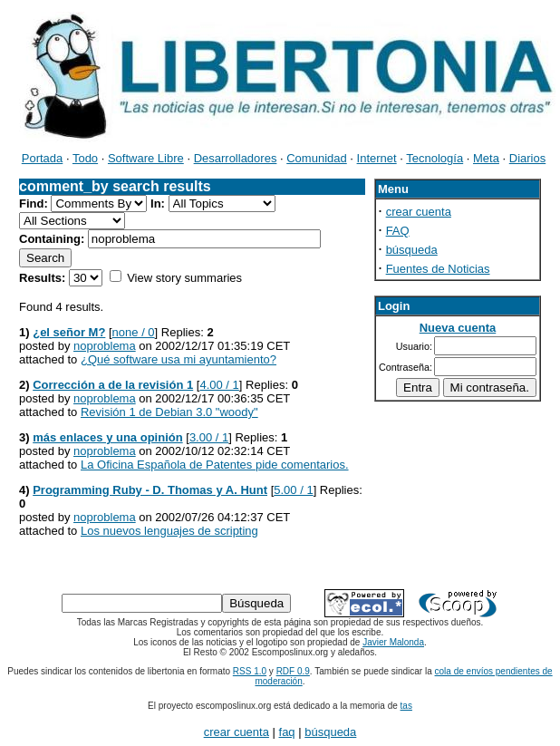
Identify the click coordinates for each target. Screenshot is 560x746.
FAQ (398, 231)
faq (287, 732)
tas (406, 706)
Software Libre (146, 158)
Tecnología (434, 158)
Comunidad (317, 158)
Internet (377, 158)
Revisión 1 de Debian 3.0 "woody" (169, 412)
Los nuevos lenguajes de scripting (169, 531)
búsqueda (412, 250)
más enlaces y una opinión (107, 437)
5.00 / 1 (293, 490)
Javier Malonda (393, 642)
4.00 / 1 (219, 385)
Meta (486, 158)
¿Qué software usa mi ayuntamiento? (179, 359)
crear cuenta (419, 212)
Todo (85, 158)
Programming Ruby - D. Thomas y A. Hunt (150, 490)
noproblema (105, 346)
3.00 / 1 (209, 437)
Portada (43, 158)
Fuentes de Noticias (438, 269)
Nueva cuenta (458, 328)
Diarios (527, 158)
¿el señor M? (69, 332)
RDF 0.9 (293, 671)
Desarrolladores (236, 158)
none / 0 (134, 332)
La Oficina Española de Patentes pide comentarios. (215, 465)
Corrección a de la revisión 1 (113, 385)
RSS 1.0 (250, 671)
